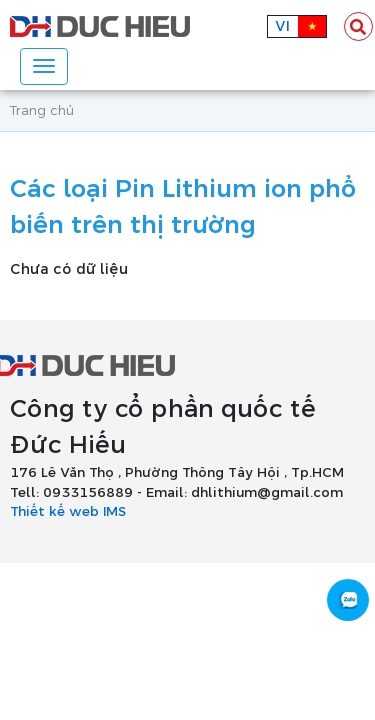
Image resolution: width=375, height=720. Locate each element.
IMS (114, 512)
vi (282, 26)
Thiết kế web (54, 512)
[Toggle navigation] (44, 66)
